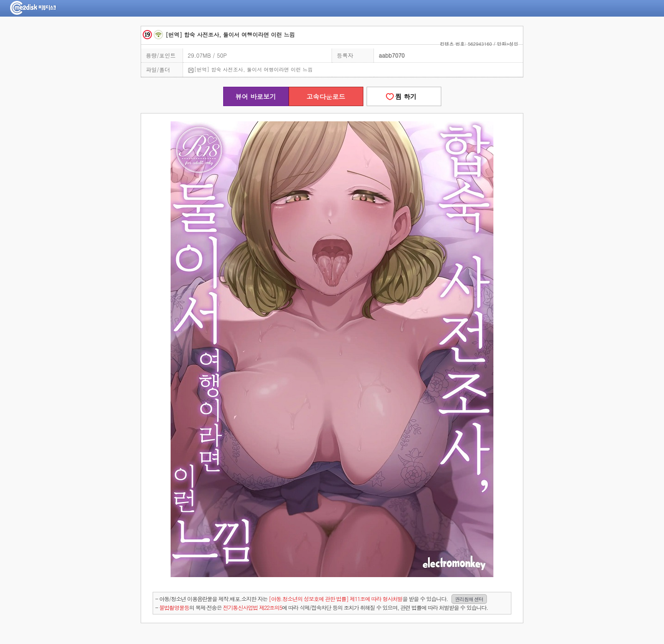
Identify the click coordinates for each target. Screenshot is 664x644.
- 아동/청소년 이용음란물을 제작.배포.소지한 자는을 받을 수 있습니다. (321, 599)
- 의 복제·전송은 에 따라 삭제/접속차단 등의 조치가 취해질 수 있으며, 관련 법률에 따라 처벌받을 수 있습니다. (322, 607)
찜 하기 (403, 96)
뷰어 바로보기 (256, 96)
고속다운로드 (326, 96)
